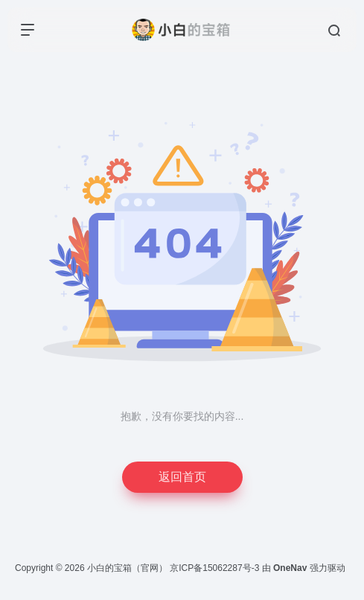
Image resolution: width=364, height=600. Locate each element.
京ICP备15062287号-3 (214, 568)
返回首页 (182, 477)
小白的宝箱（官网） (127, 568)
